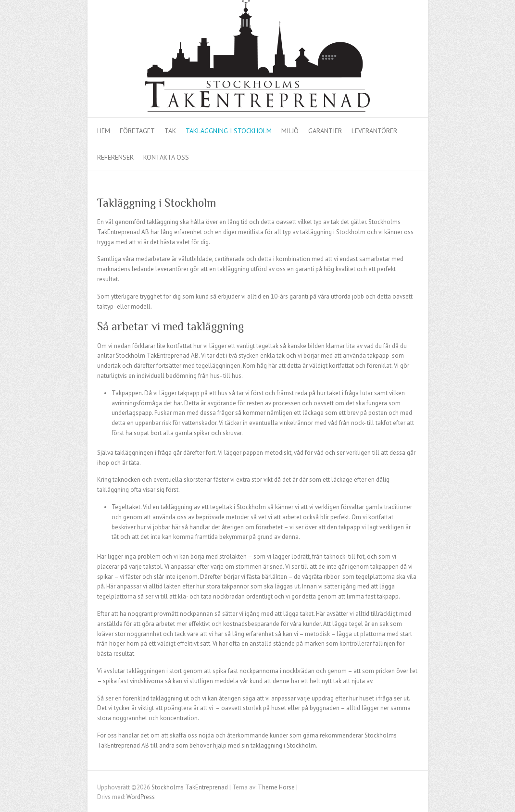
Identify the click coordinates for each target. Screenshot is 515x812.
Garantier (325, 131)
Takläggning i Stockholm (229, 131)
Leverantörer (374, 131)
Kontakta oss (166, 157)
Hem (104, 131)
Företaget (137, 131)
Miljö (290, 131)
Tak (170, 131)
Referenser (115, 157)
